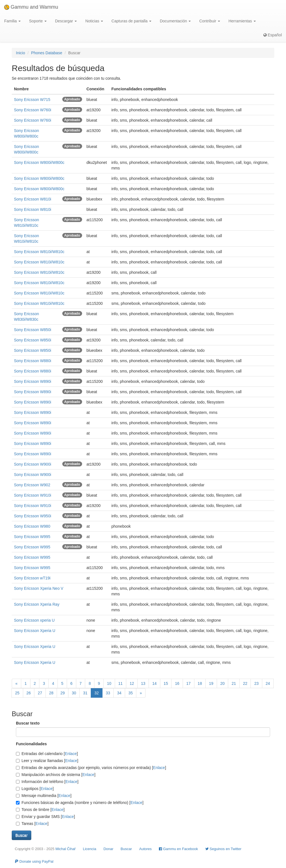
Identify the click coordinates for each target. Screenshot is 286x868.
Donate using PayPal (34, 861)
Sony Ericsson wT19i (32, 578)
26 (29, 693)
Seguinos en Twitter (223, 849)
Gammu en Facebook (178, 849)
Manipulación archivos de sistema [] (56, 775)
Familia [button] (12, 21)
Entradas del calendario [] (47, 754)
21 (234, 683)
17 (189, 683)
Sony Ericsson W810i (33, 199)
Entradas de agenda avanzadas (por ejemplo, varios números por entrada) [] (91, 768)
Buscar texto (28, 723)
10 (109, 683)
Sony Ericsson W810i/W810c (39, 252)
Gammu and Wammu (31, 7)
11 (121, 683)
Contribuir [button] (210, 21)
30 (74, 693)
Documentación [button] (175, 21)
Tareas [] (32, 824)
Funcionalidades (31, 744)
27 (40, 693)
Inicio (21, 53)
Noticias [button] (94, 21)
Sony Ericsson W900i (33, 464)
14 (154, 683)
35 (131, 693)
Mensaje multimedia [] (44, 796)
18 (200, 683)
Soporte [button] (38, 21)
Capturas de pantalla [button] (131, 21)
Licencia (90, 849)
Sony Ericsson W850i (33, 330)
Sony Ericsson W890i (33, 381)
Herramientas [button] (242, 21)
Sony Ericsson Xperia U (35, 631)
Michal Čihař (65, 849)
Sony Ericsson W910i (33, 495)
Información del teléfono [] (47, 782)
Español (273, 35)
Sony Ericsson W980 (32, 526)
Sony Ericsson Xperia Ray (37, 604)
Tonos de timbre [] (40, 810)
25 (17, 693)
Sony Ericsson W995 (32, 537)
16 (177, 683)
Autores (145, 849)
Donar (108, 849)
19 (211, 683)
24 (268, 683)
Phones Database (47, 53)
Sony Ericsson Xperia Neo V (39, 588)
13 (143, 683)
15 (166, 683)
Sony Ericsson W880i (33, 361)
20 (223, 683)
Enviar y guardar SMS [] (45, 817)
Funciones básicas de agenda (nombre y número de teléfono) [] (80, 803)
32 (97, 693)
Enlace (71, 754)
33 (108, 693)
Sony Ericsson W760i (33, 110)
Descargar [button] (66, 21)
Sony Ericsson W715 (32, 100)
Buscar (126, 849)
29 (63, 693)
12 (132, 683)
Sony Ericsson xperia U (34, 620)
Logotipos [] (35, 789)
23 (256, 683)
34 (119, 693)
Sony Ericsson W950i (33, 516)
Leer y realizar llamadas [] (47, 761)
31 (85, 693)
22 (245, 683)
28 (51, 693)
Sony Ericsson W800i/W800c (39, 162)
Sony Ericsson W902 (32, 485)
